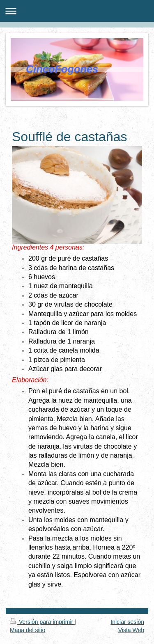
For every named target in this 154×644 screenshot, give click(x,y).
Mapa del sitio (28, 630)
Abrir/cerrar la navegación (77, 11)
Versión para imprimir (42, 622)
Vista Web (131, 630)
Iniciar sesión (127, 622)
